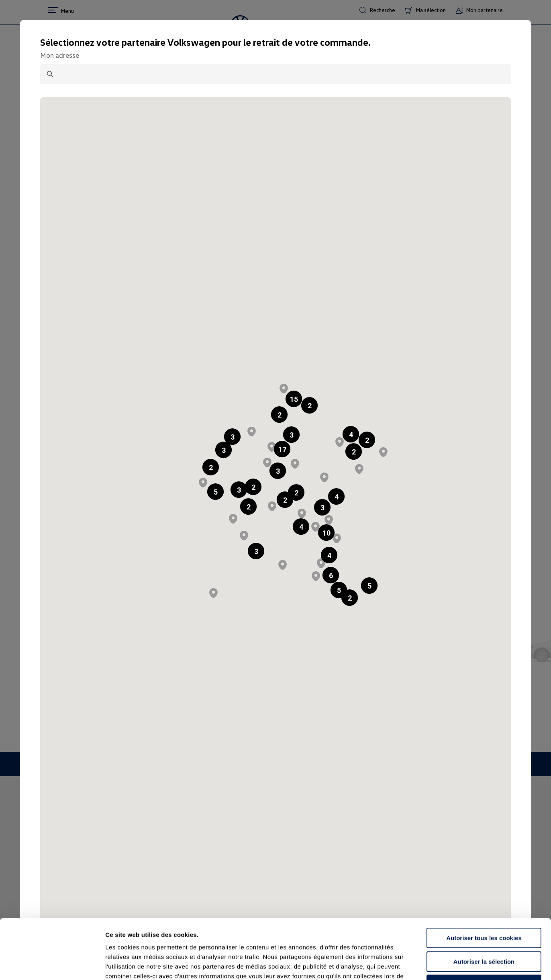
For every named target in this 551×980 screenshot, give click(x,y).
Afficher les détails (442, 964)
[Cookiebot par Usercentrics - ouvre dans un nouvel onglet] (52, 964)
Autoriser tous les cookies (484, 882)
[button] (279, 415)
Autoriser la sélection (484, 906)
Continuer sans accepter (484, 929)
